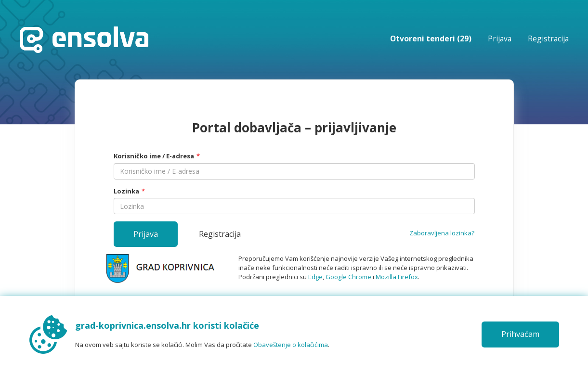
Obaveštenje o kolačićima (291, 345)
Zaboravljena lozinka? (442, 233)
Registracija (548, 39)
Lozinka (126, 191)
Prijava (500, 39)
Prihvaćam (520, 334)
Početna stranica (84, 40)
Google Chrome (348, 277)
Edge (315, 277)
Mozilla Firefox (397, 277)
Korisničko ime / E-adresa (154, 156)
